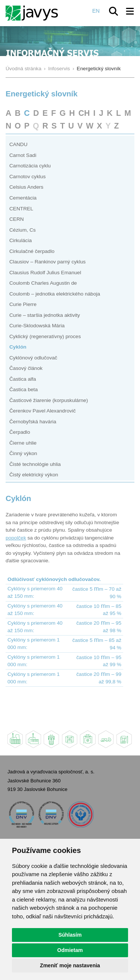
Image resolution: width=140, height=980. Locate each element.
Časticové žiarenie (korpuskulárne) (49, 400)
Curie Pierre (23, 304)
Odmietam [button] (70, 950)
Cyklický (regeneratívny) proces (45, 336)
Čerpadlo (20, 432)
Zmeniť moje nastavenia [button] (70, 965)
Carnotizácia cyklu (30, 166)
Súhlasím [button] (70, 935)
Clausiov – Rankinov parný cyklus (47, 262)
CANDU (18, 144)
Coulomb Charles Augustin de (43, 283)
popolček (16, 538)
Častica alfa (23, 379)
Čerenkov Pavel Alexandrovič (43, 411)
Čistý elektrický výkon (34, 475)
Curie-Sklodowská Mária (37, 326)
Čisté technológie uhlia (35, 464)
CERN (17, 219)
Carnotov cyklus (27, 177)
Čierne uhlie (23, 443)
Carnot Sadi (23, 155)
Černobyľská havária (33, 422)
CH (84, 113)
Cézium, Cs (23, 230)
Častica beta (24, 389)
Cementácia (23, 198)
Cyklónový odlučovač (33, 358)
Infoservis (59, 69)
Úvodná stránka (24, 69)
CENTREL (21, 209)
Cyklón (18, 347)
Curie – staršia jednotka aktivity (45, 315)
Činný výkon (23, 453)
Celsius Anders (26, 187)
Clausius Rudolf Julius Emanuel (45, 273)
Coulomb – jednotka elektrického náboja (55, 294)
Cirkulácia (21, 240)
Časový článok (26, 368)
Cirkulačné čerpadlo (32, 251)
